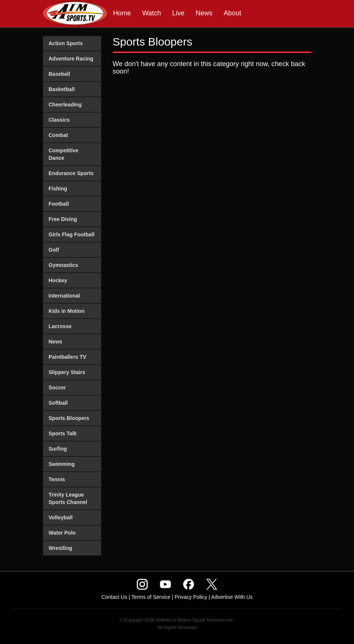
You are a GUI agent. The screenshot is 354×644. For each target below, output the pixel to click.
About (232, 13)
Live (178, 13)
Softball (58, 403)
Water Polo (62, 533)
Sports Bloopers (69, 418)
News (204, 13)
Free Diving (63, 219)
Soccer (57, 388)
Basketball (62, 89)
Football (59, 204)
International (64, 296)
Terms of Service (151, 597)
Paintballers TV (67, 357)
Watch (152, 13)
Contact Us (114, 597)
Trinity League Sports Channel (68, 498)
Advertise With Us (232, 597)
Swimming (62, 464)
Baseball (59, 74)
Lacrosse (60, 326)
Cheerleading (65, 105)
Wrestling (60, 548)
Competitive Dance (63, 154)
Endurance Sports (71, 173)
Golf (54, 250)
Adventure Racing (71, 59)
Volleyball (60, 517)
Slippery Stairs (67, 372)
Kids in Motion (66, 311)
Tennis (57, 479)
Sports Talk (63, 433)
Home (122, 13)
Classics (59, 120)
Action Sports (66, 43)
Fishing (58, 189)
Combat (58, 135)
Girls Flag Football (72, 234)
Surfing (58, 449)
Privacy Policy (191, 597)
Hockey (58, 280)
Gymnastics (63, 265)
